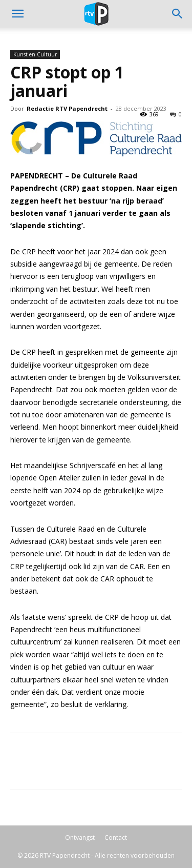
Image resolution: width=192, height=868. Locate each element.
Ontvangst (80, 837)
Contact (116, 837)
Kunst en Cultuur (35, 54)
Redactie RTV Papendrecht (67, 108)
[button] (178, 14)
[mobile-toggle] (17, 14)
